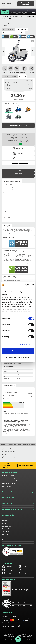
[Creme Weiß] (9, 109)
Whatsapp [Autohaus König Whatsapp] (7, 570)
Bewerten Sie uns (7, 529)
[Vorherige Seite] (33, 51)
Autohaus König (26, 466)
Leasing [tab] (6, 77)
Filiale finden (20, 153)
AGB (4, 537)
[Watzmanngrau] (9, 116)
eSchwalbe (16, 17)
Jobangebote (6, 532)
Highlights (18, 170)
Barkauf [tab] (14, 77)
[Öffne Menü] (18, 639)
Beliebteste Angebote (10, 472)
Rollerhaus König (8, 515)
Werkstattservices (18, 498)
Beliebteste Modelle (18, 492)
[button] (33, 12)
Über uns (5, 523)
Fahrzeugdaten (18, 173)
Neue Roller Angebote (8, 475)
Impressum (6, 540)
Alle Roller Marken (18, 504)
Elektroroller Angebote (9, 483)
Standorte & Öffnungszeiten (10, 518)
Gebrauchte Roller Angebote (10, 478)
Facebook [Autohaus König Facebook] (24, 570)
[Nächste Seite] (4, 51)
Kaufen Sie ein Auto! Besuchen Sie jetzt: (7, 466)
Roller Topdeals (6, 486)
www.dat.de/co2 (28, 432)
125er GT (23, 17)
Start (3, 17)
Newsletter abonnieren (9, 526)
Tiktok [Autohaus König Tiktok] (23, 573)
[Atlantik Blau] (18, 109)
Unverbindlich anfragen (26, 4)
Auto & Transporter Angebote (11, 481)
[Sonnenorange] (28, 109)
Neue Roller (9, 17)
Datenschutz (6, 534)
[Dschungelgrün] (18, 116)
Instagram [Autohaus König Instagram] (7, 567)
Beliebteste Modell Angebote (18, 509)
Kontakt (5, 521)
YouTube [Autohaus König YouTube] (7, 573)
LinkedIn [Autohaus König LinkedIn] (23, 567)
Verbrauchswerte (18, 176)
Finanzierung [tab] (22, 77)
